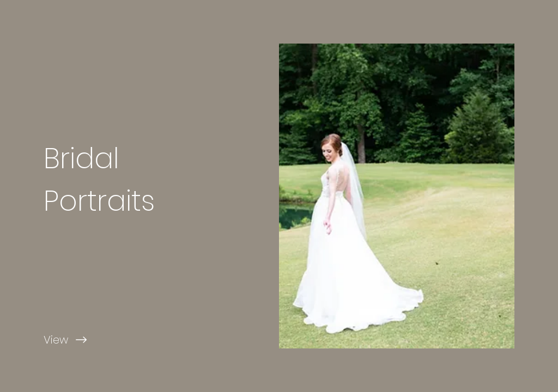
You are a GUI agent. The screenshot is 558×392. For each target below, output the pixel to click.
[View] (139, 340)
